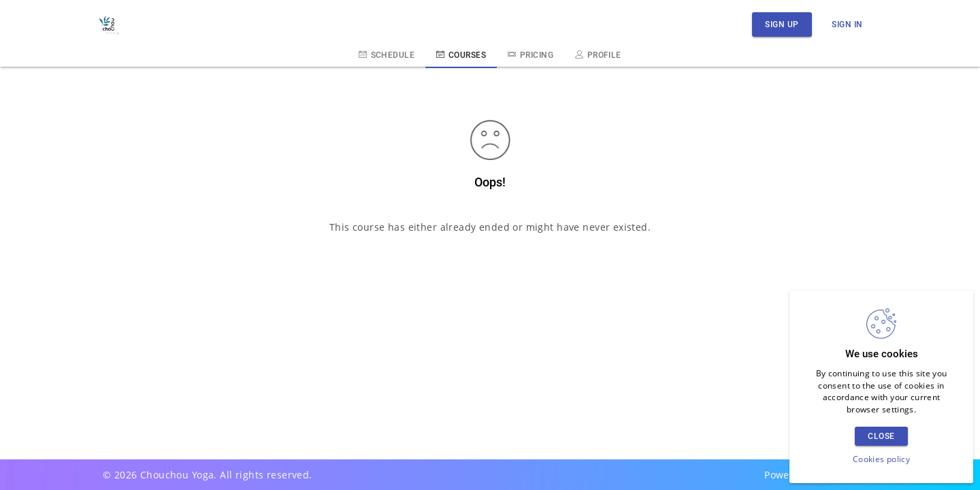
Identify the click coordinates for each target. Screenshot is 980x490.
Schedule (387, 54)
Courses (461, 54)
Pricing (530, 54)
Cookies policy (881, 459)
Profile (598, 54)
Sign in (847, 24)
